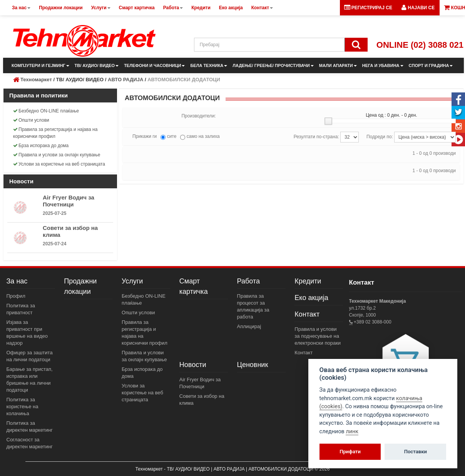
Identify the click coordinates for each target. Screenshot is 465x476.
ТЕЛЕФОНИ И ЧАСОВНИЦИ (154, 65)
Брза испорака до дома (41, 146)
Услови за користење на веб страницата (59, 164)
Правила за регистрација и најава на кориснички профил (55, 133)
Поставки (416, 452)
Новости (193, 365)
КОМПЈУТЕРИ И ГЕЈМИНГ (40, 65)
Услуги (132, 281)
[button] (418, 8)
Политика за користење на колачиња (23, 406)
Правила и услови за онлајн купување (57, 155)
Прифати (350, 452)
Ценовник (253, 365)
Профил (16, 296)
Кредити (308, 281)
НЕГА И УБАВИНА (383, 65)
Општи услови (31, 120)
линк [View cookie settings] (352, 432)
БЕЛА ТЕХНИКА (209, 65)
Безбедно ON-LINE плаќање (46, 111)
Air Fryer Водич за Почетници (69, 201)
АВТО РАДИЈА (125, 80)
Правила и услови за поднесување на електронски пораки (318, 336)
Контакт (307, 314)
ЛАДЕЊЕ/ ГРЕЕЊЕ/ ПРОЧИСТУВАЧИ (273, 65)
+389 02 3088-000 (372, 322)
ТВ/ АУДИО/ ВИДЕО (97, 65)
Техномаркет (36, 80)
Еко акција (311, 298)
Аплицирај (249, 326)
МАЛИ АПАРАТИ (338, 65)
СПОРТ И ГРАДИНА (431, 65)
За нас (17, 281)
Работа (248, 281)
